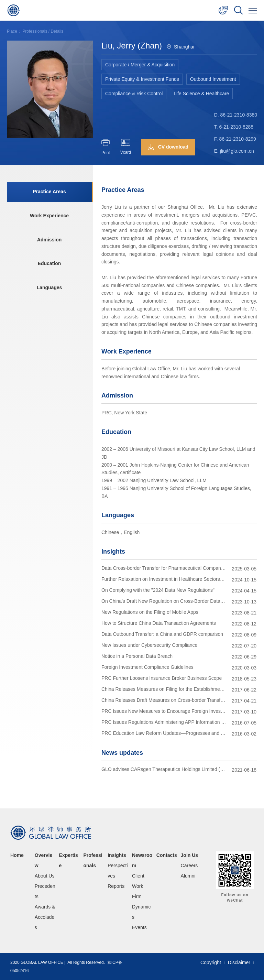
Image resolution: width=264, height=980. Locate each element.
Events (139, 927)
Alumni (188, 876)
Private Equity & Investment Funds (142, 79)
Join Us (190, 855)
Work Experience (49, 216)
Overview (43, 860)
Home (17, 855)
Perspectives (118, 871)
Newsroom (142, 860)
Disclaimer (239, 962)
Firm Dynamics (141, 907)
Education (49, 264)
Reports (116, 886)
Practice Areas (49, 192)
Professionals (35, 31)
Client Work (138, 881)
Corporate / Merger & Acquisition (140, 65)
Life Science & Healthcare (201, 94)
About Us (45, 876)
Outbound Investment (213, 79)
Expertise (69, 860)
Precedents (45, 891)
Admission (49, 240)
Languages (49, 288)
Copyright (211, 962)
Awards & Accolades (45, 917)
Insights (117, 855)
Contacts (167, 855)
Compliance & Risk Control (134, 94)
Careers (189, 865)
